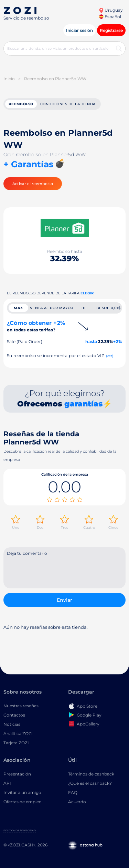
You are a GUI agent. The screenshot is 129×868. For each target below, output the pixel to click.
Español (110, 17)
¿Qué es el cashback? (90, 783)
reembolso (21, 104)
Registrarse (111, 30)
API (7, 783)
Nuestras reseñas (21, 706)
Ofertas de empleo (23, 802)
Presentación (17, 774)
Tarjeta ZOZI (16, 743)
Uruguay (111, 10)
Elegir (87, 293)
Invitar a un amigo (22, 792)
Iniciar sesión (79, 30)
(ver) (110, 356)
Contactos (14, 715)
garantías (83, 404)
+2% (118, 341)
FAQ (73, 792)
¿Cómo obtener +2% (36, 326)
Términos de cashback (91, 774)
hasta (91, 341)
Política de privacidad (20, 830)
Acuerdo (77, 802)
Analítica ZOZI (18, 733)
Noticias (12, 724)
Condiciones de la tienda (68, 104)
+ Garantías (28, 164)
